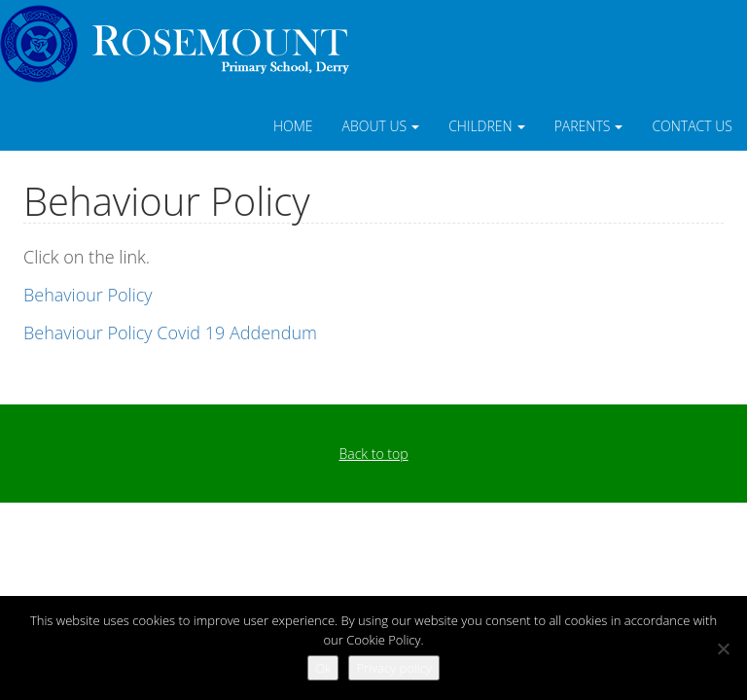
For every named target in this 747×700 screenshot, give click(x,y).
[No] (723, 648)
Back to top (373, 454)
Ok (323, 668)
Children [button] (487, 126)
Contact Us (692, 126)
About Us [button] (381, 126)
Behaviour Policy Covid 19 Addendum (170, 332)
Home (293, 126)
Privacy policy (393, 668)
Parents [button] (589, 126)
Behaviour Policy (88, 295)
